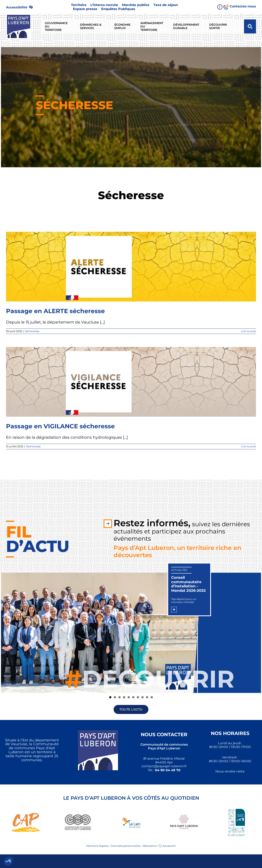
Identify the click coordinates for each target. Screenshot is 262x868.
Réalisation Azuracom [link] (159, 846)
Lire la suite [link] (248, 331)
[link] (21, 7)
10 (152, 697)
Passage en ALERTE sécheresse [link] (55, 311)
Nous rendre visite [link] (230, 771)
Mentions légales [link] (97, 846)
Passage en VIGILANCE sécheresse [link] (60, 426)
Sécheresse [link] (32, 331)
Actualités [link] (179, 570)
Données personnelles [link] (126, 846)
